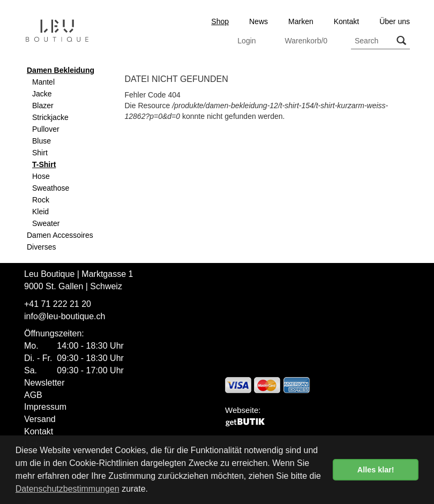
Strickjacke (50, 117)
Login (246, 41)
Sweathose (51, 188)
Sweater (46, 223)
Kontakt (346, 21)
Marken (301, 21)
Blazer (43, 106)
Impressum (45, 407)
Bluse (42, 141)
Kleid (40, 212)
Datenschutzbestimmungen (68, 489)
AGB (33, 395)
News (259, 21)
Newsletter (44, 383)
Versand (40, 419)
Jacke (42, 94)
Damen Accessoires (60, 235)
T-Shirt (44, 164)
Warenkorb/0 (306, 41)
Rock (41, 200)
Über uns (395, 21)
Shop (220, 21)
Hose (41, 176)
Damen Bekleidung (61, 70)
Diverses (41, 247)
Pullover (46, 129)
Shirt (40, 153)
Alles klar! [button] (376, 470)
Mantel (43, 82)
